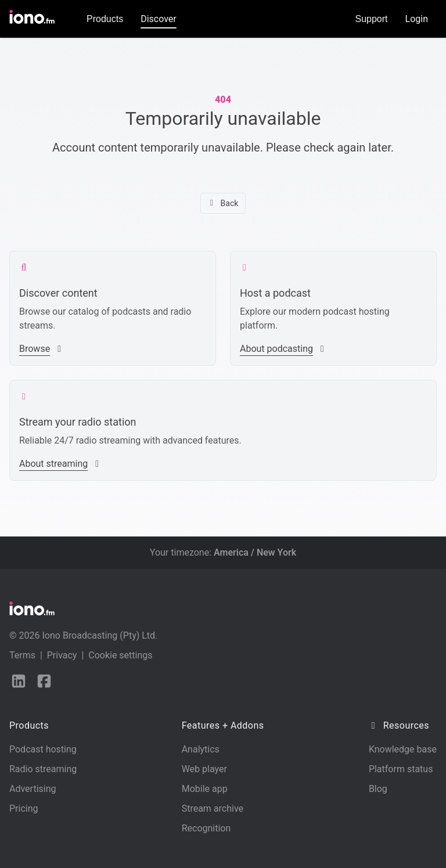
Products (105, 19)
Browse (42, 349)
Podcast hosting (43, 749)
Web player (204, 769)
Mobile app (205, 789)
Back (223, 203)
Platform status (401, 769)
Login (417, 19)
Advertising (33, 789)
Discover (159, 19)
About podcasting (283, 349)
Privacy (62, 655)
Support (372, 19)
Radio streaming (43, 769)
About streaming (60, 464)
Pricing (24, 808)
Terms (22, 655)
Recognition (206, 828)
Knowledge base (403, 749)
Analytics (201, 749)
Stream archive (213, 808)
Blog (378, 789)
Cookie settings (120, 655)
